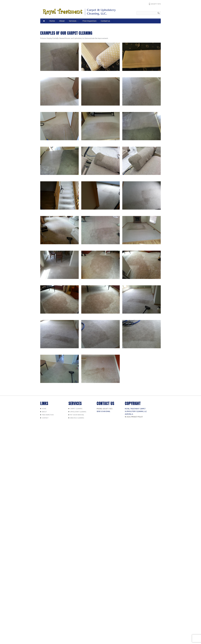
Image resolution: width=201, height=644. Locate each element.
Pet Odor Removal (77, 415)
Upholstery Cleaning (78, 412)
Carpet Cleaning (76, 409)
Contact (45, 418)
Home (52, 21)
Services (74, 21)
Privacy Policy (137, 417)
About (62, 21)
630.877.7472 (156, 4)
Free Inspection (89, 21)
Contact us (105, 21)
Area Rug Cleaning (77, 418)
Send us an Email (103, 411)
